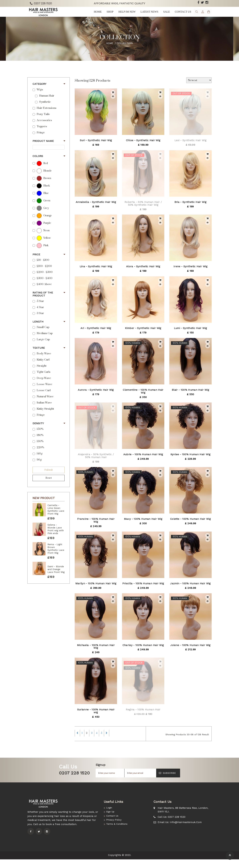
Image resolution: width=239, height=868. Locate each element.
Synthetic (45, 108)
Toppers (42, 132)
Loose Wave (44, 390)
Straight (42, 372)
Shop (107, 15)
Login (110, 817)
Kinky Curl (43, 365)
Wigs (40, 95)
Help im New (124, 15)
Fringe (41, 138)
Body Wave (44, 359)
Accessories (44, 126)
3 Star (40, 319)
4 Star (40, 313)
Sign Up (111, 821)
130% (40, 447)
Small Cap (43, 333)
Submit (49, 475)
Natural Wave (45, 402)
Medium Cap (45, 339)
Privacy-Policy (115, 830)
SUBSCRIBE (167, 782)
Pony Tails (43, 120)
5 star (40, 307)
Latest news (146, 15)
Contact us (180, 15)
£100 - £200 (44, 272)
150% (40, 435)
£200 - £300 (45, 278)
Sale (163, 15)
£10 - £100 (43, 266)
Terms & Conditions (118, 834)
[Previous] (79, 740)
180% (40, 441)
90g (39, 465)
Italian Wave (44, 408)
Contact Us (113, 826)
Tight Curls (44, 378)
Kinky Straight (45, 415)
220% (40, 453)
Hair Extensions (47, 114)
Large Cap (43, 345)
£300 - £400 (45, 284)
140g (40, 459)
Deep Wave (44, 384)
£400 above (44, 290)
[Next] (125, 740)
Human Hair (47, 101)
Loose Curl (44, 396)
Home (95, 15)
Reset (49, 484)
